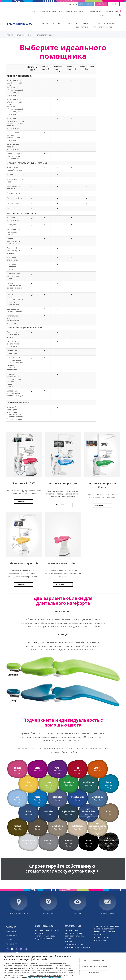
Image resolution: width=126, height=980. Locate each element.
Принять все (94, 973)
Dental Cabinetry (110, 23)
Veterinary (101, 4)
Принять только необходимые (94, 966)
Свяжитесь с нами (71, 11)
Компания (32, 11)
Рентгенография (98, 27)
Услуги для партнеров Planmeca (77, 948)
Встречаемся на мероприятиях (47, 930)
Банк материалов (57, 11)
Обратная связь (48, 914)
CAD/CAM (45, 23)
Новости (39, 933)
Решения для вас (82, 27)
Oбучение (82, 11)
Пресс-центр (78, 914)
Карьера (68, 939)
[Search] (120, 15)
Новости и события (44, 11)
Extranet (113, 4)
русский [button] (73, 5)
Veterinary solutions (103, 938)
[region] (63, 966)
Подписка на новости (44, 939)
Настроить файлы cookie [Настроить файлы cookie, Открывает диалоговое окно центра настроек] (94, 960)
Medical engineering (86, 4)
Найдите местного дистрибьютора (104, 11)
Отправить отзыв (72, 930)
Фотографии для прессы (45, 936)
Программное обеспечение (62, 23)
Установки (112, 27)
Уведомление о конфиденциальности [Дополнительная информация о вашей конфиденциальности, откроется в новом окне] (45, 977)
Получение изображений (104, 929)
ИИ (99, 23)
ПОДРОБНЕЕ (21, 501)
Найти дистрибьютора (19, 914)
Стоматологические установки (107, 926)
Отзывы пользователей (85, 23)
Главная (9, 35)
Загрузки (68, 942)
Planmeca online (101, 941)
